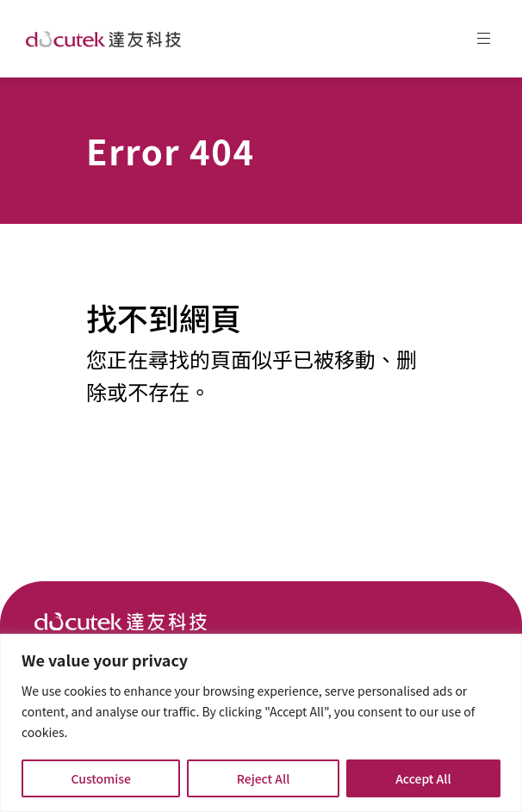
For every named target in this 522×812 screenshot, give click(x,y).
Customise (101, 778)
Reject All (264, 778)
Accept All (423, 778)
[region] (261, 723)
